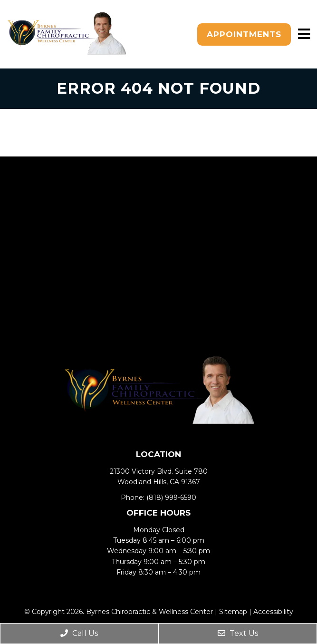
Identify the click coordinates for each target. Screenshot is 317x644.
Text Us (238, 633)
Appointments (244, 34)
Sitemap (233, 612)
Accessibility (273, 612)
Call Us (79, 633)
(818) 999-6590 (171, 498)
